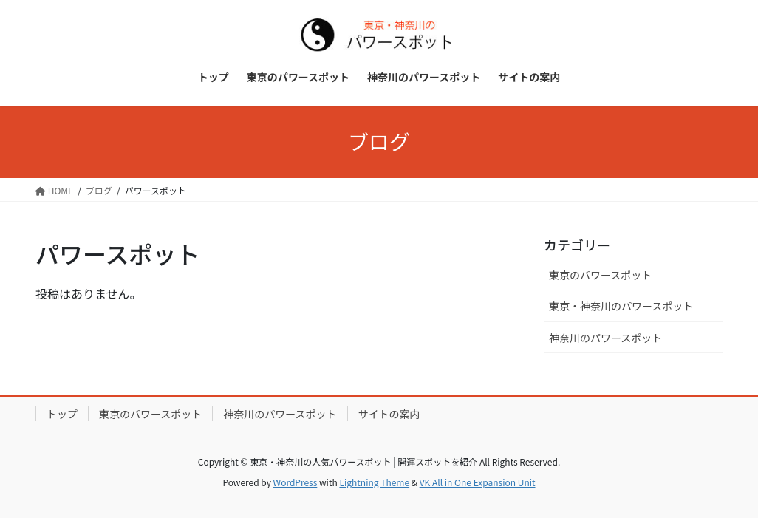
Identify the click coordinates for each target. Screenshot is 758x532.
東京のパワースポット (600, 275)
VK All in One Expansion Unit (478, 482)
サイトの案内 (389, 414)
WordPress (296, 482)
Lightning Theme (374, 482)
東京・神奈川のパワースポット (621, 306)
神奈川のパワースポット (605, 338)
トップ (62, 414)
